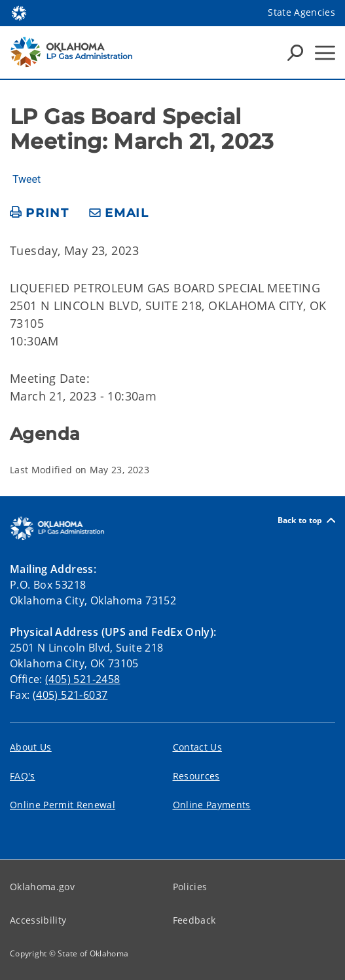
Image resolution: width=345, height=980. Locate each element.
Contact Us (197, 747)
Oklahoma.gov (42, 887)
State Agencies (301, 12)
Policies (190, 887)
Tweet (27, 180)
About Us (31, 747)
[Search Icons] (295, 52)
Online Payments (212, 805)
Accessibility (38, 920)
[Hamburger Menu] (325, 53)
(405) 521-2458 (82, 679)
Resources (196, 776)
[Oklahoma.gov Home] (19, 12)
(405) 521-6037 (70, 695)
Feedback (194, 920)
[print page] (40, 213)
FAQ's (23, 776)
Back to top (306, 520)
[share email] (119, 213)
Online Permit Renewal (63, 805)
